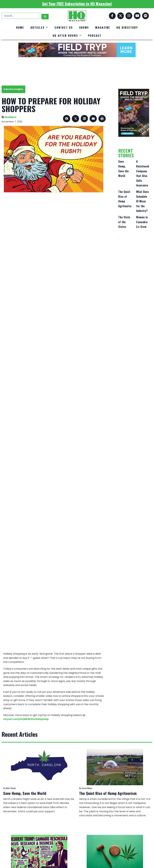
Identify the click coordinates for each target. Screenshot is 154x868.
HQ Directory (127, 27)
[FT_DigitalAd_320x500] (134, 113)
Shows (84, 27)
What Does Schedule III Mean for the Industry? (142, 201)
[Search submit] (45, 16)
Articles (39, 27)
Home (20, 27)
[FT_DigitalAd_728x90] (77, 50)
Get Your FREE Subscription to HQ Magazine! (77, 4)
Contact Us (64, 27)
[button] (67, 119)
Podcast (95, 35)
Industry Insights (13, 89)
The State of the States (124, 222)
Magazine (103, 27)
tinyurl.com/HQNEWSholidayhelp (26, 719)
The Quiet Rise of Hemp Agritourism (108, 793)
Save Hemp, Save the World (25, 793)
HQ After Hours (67, 35)
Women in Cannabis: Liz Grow (142, 222)
